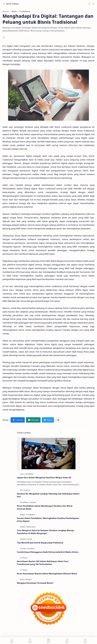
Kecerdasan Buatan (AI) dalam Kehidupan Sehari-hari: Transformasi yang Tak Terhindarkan (43, 563)
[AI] (21, 558)
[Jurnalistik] (31, 548)
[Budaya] (29, 579)
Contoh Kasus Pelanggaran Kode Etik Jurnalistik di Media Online (48, 552)
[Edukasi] (24, 539)
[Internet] (27, 490)
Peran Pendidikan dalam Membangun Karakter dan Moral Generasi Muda (45, 507)
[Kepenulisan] (31, 527)
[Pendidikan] (30, 474)
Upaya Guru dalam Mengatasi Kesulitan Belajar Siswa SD (44, 477)
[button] (89, 4)
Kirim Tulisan (13, 4)
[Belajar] (23, 515)
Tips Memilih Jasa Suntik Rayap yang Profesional (40, 543)
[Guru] (23, 474)
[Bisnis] (25, 558)
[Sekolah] (33, 502)
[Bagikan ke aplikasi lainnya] (58, 420)
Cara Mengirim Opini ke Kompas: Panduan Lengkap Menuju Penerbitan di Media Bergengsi (46, 532)
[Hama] (30, 539)
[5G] (22, 490)
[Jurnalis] (23, 548)
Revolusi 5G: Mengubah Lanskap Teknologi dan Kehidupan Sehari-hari (48, 495)
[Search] (93, 4)
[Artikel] (23, 527)
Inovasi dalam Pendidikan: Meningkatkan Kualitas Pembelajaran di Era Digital (48, 520)
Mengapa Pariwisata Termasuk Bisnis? (35, 583)
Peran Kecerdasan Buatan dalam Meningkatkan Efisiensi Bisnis (47, 574)
